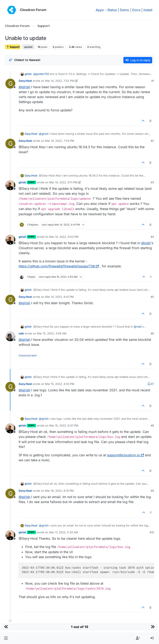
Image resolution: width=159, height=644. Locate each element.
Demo (125, 10)
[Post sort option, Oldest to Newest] (25, 60)
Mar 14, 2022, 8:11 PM (63, 182)
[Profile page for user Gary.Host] (10, 84)
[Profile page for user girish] (10, 185)
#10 (152, 532)
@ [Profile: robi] (146, 243)
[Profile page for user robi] (10, 336)
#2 (152, 141)
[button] (6, 638)
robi (21, 333)
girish (28, 74)
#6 (152, 333)
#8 (152, 425)
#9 (152, 491)
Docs (136, 10)
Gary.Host (25, 81)
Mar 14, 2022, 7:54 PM (60, 141)
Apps (100, 10)
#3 (152, 182)
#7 (152, 384)
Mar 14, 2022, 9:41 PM (59, 297)
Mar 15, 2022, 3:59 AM (52, 333)
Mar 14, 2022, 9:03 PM (64, 237)
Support (13, 47)
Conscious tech (28, 355)
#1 (153, 81)
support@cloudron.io (125, 455)
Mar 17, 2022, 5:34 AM (64, 532)
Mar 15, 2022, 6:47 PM (64, 425)
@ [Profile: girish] (24, 87)
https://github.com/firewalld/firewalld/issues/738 (59, 266)
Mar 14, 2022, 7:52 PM (60, 81)
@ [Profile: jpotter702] (41, 74)
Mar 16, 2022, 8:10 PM (59, 491)
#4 (152, 237)
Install (148, 10)
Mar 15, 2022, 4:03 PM (60, 384)
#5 (152, 297)
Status (112, 10)
